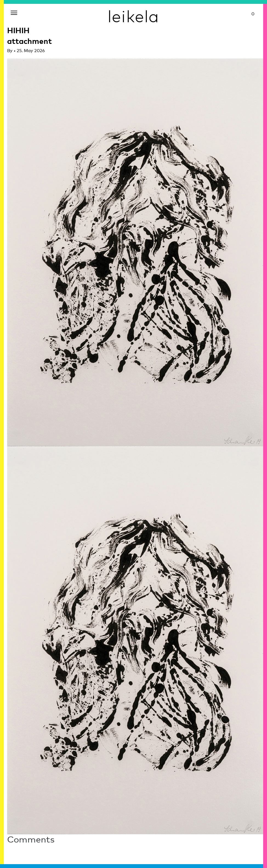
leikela (133, 16)
